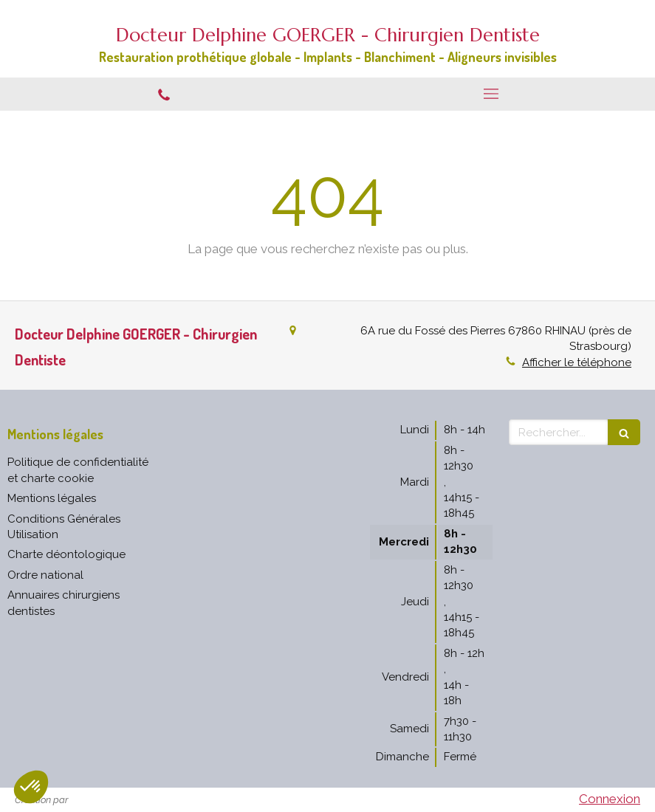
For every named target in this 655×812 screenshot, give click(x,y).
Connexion (610, 799)
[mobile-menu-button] (492, 94)
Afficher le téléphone (577, 362)
